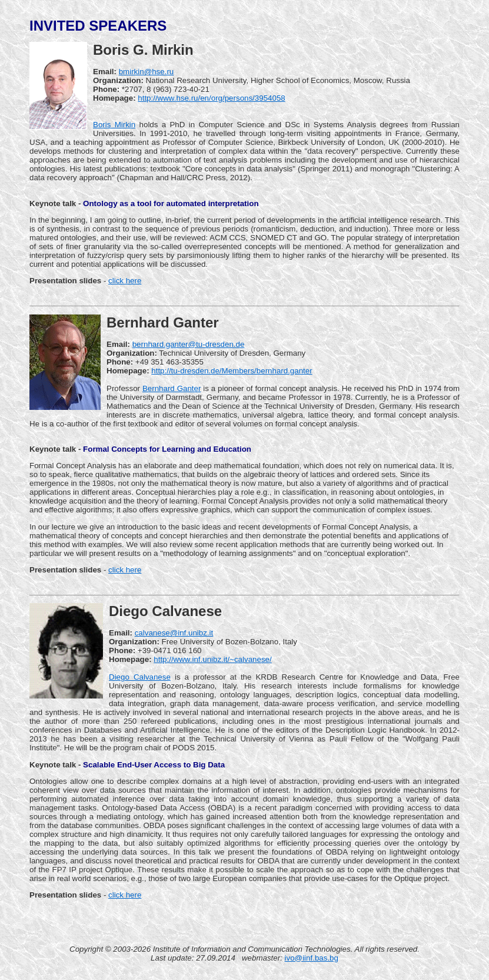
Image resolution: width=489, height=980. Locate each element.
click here (125, 281)
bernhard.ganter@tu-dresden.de (189, 344)
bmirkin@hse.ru (147, 72)
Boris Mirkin (114, 125)
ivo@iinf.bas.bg (312, 958)
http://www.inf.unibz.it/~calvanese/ (212, 659)
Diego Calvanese (140, 677)
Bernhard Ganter (172, 388)
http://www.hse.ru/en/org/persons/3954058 (211, 98)
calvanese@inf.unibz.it (174, 633)
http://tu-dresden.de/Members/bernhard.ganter (232, 371)
